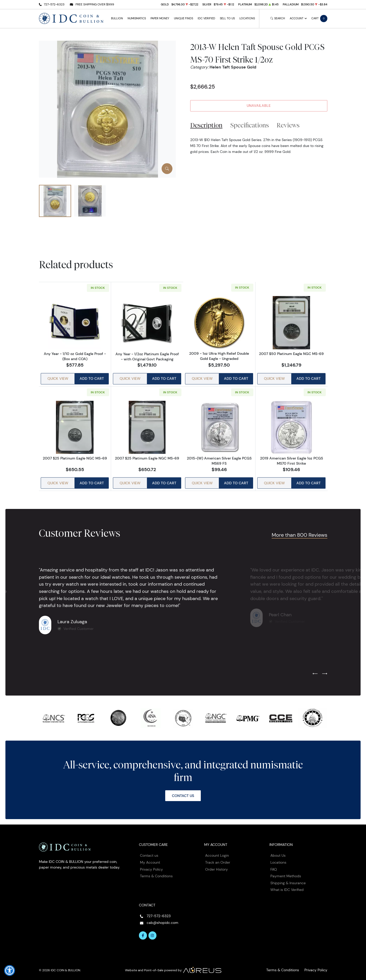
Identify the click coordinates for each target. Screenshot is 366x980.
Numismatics (137, 18)
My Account (150, 858)
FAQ (274, 865)
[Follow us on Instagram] (153, 932)
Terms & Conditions (156, 872)
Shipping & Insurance (288, 879)
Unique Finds (184, 18)
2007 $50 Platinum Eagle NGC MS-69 (291, 354)
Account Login (217, 852)
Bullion (117, 18)
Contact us (149, 852)
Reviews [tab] (288, 125)
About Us (278, 852)
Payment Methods (286, 872)
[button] (10, 970)
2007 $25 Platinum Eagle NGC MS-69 (75, 456)
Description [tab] (206, 125)
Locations (247, 18)
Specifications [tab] (250, 125)
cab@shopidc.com (163, 919)
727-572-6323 (54, 4)
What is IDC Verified (287, 886)
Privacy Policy (151, 865)
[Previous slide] (315, 670)
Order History (217, 865)
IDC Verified (206, 18)
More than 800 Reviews (297, 531)
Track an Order (218, 858)
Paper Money (160, 18)
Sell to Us (227, 18)
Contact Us (183, 792)
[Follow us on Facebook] (143, 932)
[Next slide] (325, 670)
